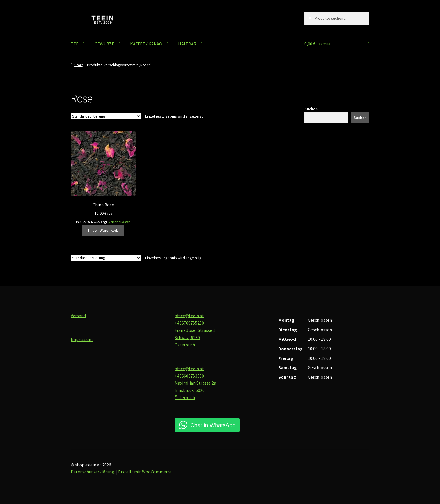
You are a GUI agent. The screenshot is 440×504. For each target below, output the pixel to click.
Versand (78, 316)
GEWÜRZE (104, 44)
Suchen (311, 109)
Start (79, 65)
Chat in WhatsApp (213, 425)
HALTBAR (187, 44)
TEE (75, 44)
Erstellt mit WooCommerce (145, 472)
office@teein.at (189, 316)
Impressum (82, 339)
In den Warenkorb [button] (103, 230)
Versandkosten (120, 222)
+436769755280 (189, 323)
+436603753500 (189, 376)
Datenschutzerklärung (92, 472)
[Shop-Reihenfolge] (106, 116)
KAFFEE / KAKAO (146, 44)
